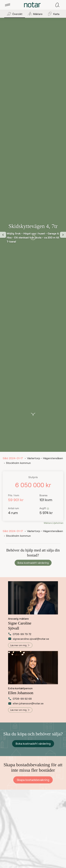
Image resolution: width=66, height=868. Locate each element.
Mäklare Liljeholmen (54, 523)
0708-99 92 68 (20, 699)
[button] (8, 5)
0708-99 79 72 (20, 635)
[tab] (8, 5)
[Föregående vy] (3, 235)
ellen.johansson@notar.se (22, 704)
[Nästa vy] (63, 235)
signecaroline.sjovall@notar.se (22, 639)
